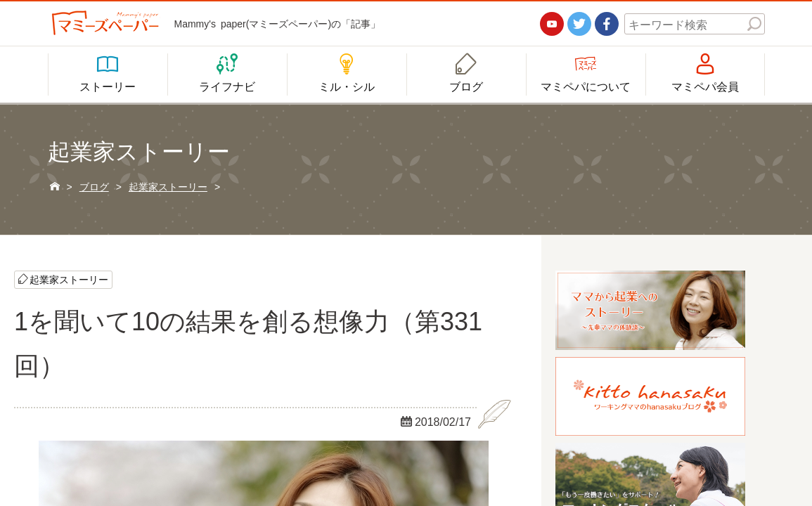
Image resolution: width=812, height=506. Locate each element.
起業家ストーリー (69, 279)
